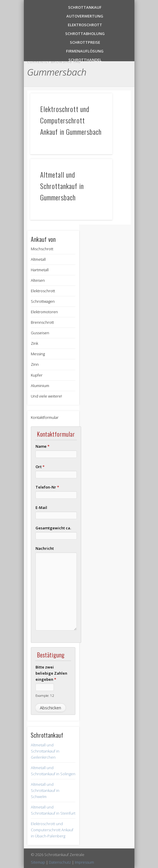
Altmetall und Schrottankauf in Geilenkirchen (45, 751)
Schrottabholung (85, 33)
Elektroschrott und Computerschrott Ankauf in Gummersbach (71, 120)
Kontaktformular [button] (45, 417)
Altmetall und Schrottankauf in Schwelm (45, 790)
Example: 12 (45, 695)
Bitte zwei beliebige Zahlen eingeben (51, 673)
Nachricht (45, 548)
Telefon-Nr (47, 487)
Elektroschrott (85, 24)
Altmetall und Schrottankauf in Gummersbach (62, 186)
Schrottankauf (85, 7)
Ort (40, 467)
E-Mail (41, 508)
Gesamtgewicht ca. (53, 528)
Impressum (84, 862)
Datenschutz (60, 862)
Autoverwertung (85, 15)
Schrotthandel (85, 59)
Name (42, 446)
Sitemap (38, 862)
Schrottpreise (85, 42)
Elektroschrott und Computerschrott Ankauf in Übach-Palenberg (52, 830)
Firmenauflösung (85, 50)
